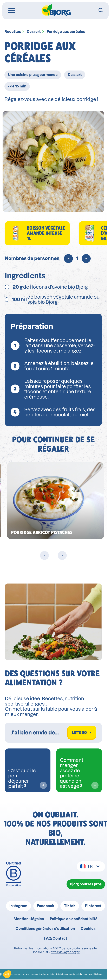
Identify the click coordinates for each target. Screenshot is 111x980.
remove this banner (97, 975)
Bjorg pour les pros (85, 884)
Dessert (34, 32)
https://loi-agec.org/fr (65, 953)
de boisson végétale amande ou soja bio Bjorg (52, 299)
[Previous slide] (47, 555)
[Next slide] (64, 555)
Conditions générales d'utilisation (45, 929)
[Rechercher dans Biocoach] (40, 733)
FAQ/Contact (55, 939)
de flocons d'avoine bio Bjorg (46, 287)
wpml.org (32, 975)
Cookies (88, 929)
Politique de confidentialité (74, 919)
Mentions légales (29, 919)
